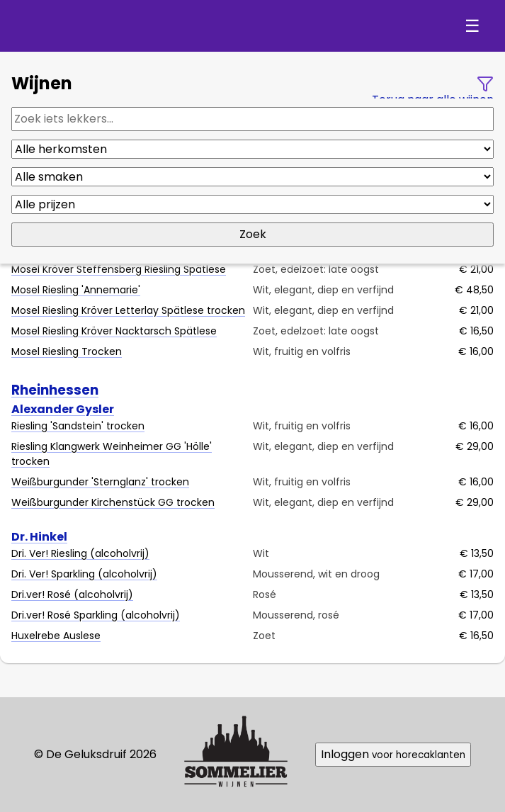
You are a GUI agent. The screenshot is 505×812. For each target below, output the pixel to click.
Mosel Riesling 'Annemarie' (76, 290)
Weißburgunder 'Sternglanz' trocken (100, 482)
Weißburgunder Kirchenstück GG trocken (113, 502)
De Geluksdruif (100, 26)
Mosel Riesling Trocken (67, 351)
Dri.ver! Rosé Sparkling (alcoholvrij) (96, 615)
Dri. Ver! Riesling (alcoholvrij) (80, 553)
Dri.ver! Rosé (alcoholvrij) (72, 594)
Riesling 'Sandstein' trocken (78, 426)
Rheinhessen (55, 390)
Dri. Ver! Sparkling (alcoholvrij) (84, 574)
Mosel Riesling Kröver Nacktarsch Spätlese (114, 331)
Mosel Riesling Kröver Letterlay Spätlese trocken (128, 310)
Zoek (253, 234)
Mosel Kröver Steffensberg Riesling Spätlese (119, 269)
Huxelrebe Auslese (56, 636)
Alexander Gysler (63, 409)
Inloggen (393, 754)
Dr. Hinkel (39, 537)
